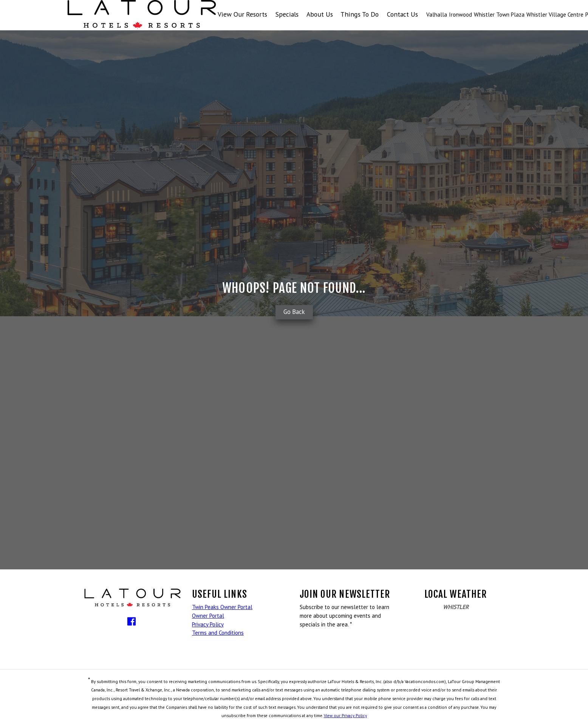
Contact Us (402, 14)
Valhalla (437, 15)
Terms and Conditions (218, 633)
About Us (320, 14)
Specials (287, 14)
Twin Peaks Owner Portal (222, 607)
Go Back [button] (294, 312)
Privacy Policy (208, 624)
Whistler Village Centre (555, 15)
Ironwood (460, 15)
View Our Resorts (242, 14)
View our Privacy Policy (345, 715)
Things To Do (360, 14)
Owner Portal (208, 616)
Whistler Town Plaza (499, 15)
